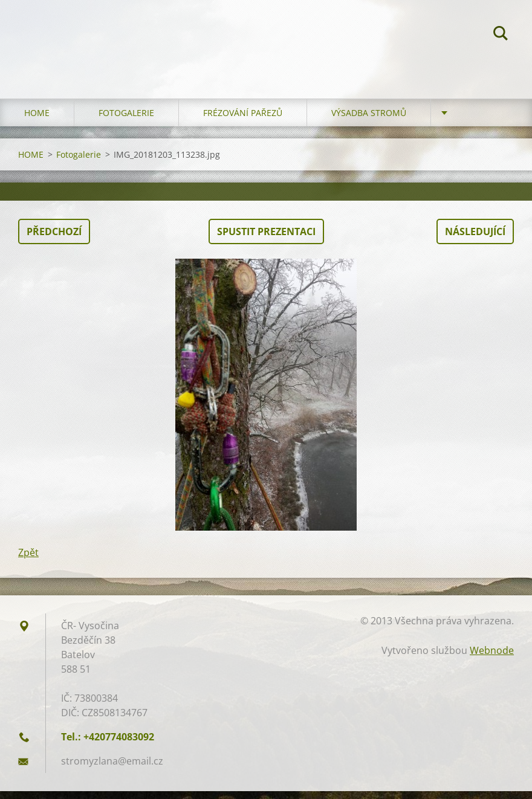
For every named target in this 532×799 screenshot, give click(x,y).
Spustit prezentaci (266, 239)
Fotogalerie (126, 121)
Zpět (28, 560)
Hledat (501, 35)
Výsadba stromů (369, 121)
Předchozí (54, 239)
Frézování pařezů (243, 121)
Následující (475, 239)
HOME (37, 121)
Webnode (492, 658)
